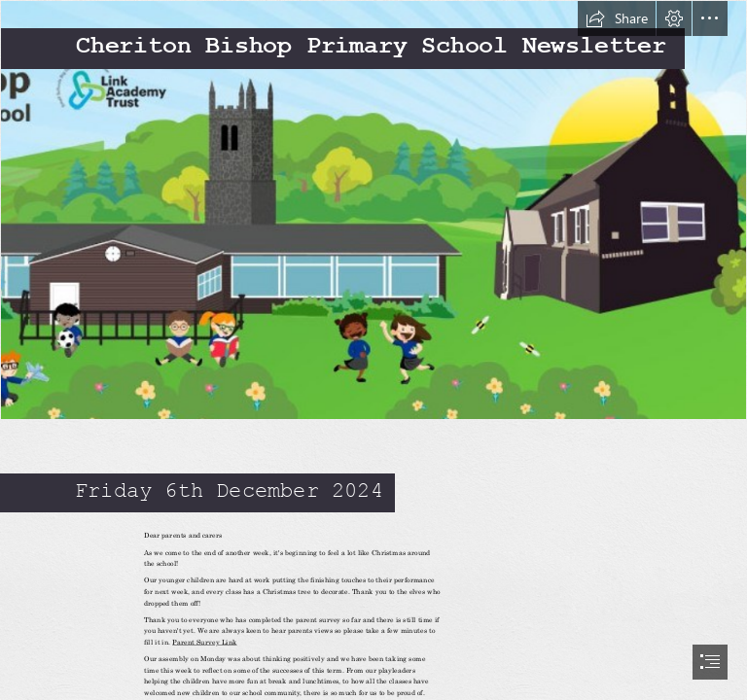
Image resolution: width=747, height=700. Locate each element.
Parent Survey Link (204, 642)
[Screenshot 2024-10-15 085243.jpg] (373, 210)
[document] (373, 350)
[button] (617, 18)
